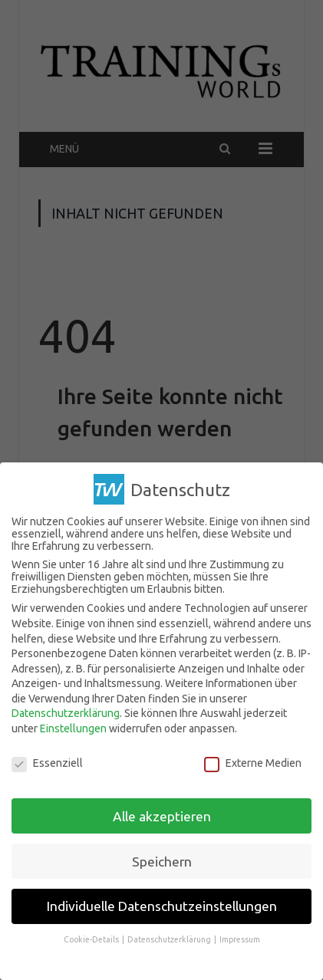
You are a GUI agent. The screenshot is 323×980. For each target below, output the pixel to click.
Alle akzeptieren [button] (162, 816)
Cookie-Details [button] (92, 939)
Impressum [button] (240, 939)
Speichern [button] (162, 861)
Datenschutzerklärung (66, 713)
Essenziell (47, 763)
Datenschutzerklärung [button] (170, 939)
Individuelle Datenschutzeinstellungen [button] (162, 906)
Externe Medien (253, 763)
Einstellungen (73, 728)
